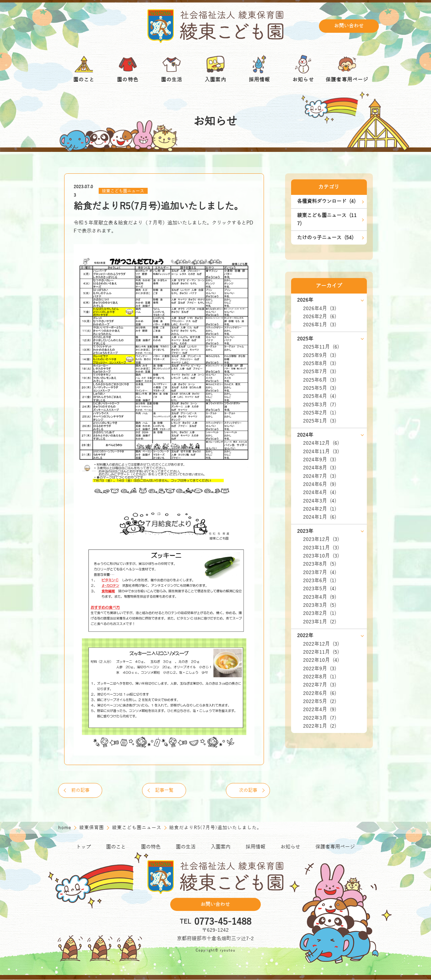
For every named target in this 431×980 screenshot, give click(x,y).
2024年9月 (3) (320, 460)
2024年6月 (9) (320, 484)
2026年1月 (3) (320, 325)
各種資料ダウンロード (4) (326, 201)
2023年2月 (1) (320, 613)
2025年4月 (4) (320, 396)
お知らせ (290, 847)
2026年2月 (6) (320, 317)
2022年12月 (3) (321, 644)
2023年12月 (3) (321, 539)
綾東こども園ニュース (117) (327, 220)
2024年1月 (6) (320, 517)
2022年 (305, 636)
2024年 (305, 435)
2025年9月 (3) (320, 355)
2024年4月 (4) (320, 492)
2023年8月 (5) (320, 564)
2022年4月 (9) (320, 710)
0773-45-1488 (223, 922)
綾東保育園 (93, 828)
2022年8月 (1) (320, 677)
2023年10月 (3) (321, 556)
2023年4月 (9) (320, 597)
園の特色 (151, 847)
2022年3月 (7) (320, 718)
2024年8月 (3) (320, 468)
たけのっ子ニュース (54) (325, 238)
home (66, 828)
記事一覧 (164, 791)
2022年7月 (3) (320, 685)
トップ (84, 847)
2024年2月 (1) (320, 509)
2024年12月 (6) (321, 443)
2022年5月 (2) (320, 701)
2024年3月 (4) (320, 501)
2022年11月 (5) (321, 652)
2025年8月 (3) (320, 363)
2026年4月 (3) (320, 309)
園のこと (116, 847)
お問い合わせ (349, 26)
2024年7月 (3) (320, 476)
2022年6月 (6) (320, 693)
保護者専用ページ (335, 847)
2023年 (305, 531)
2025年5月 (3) (320, 388)
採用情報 (255, 847)
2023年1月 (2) (320, 622)
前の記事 (81, 791)
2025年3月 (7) (320, 405)
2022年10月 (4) (321, 660)
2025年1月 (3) (320, 421)
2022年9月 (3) (320, 669)
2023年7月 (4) (320, 572)
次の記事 (247, 791)
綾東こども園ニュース (123, 191)
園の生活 (186, 847)
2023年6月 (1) (320, 581)
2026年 (305, 300)
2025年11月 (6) (321, 347)
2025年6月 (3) (320, 380)
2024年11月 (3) (321, 452)
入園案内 (221, 847)
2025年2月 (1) (320, 413)
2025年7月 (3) (320, 372)
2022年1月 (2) (320, 726)
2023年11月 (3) (321, 548)
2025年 (305, 339)
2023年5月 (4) (320, 589)
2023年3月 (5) (320, 605)
